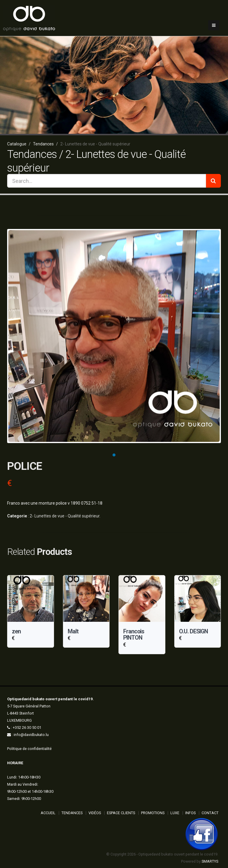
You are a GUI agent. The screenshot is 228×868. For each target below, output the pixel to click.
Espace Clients (121, 813)
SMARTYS (210, 861)
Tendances (72, 813)
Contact (210, 813)
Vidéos (95, 813)
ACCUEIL (48, 813)
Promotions (153, 813)
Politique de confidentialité (29, 749)
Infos (190, 813)
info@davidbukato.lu (31, 735)
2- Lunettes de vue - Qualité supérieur (65, 516)
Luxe (175, 813)
